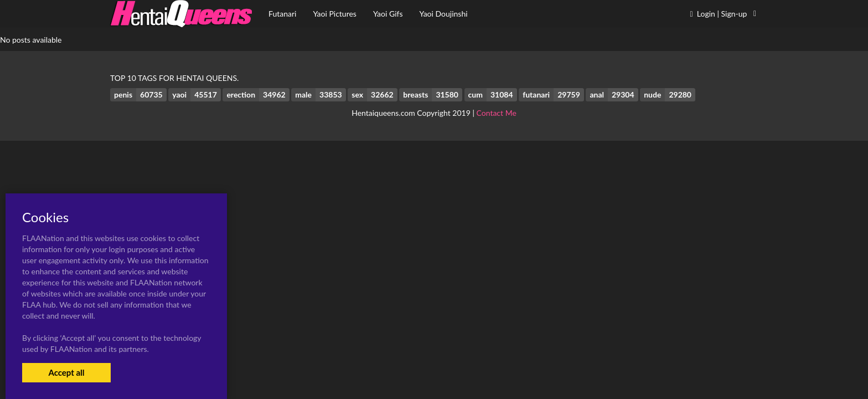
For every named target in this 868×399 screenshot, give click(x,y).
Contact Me (497, 113)
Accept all (66, 372)
